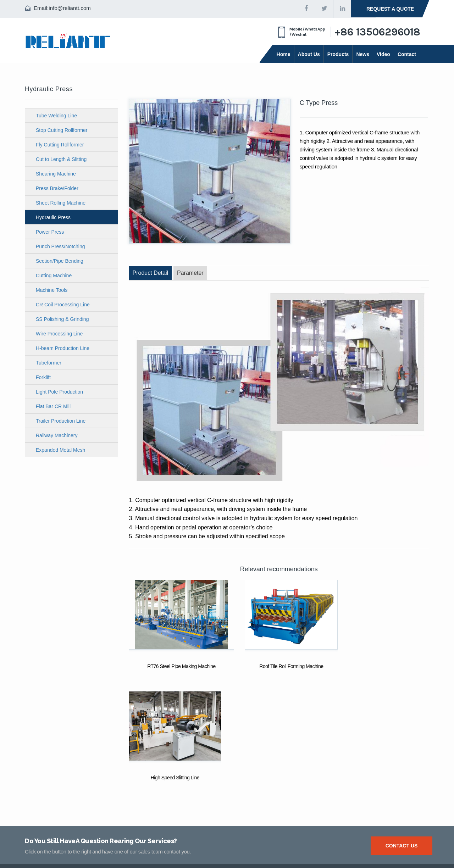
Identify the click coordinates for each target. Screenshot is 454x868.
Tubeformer (49, 363)
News (363, 54)
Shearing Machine (56, 174)
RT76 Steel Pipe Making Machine (175, 666)
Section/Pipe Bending (60, 261)
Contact (407, 54)
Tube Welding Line (56, 116)
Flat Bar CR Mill (53, 406)
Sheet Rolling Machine (61, 203)
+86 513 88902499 (202, 818)
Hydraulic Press (53, 217)
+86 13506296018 (377, 32)
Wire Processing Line (59, 334)
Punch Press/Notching (60, 246)
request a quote (390, 9)
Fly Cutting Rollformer (60, 145)
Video (383, 54)
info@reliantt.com (70, 8)
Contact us (402, 734)
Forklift (43, 377)
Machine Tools (52, 290)
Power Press (50, 232)
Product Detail (151, 273)
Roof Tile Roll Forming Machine (278, 666)
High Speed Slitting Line (382, 666)
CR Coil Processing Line (63, 305)
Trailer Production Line (61, 421)
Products (338, 54)
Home (284, 54)
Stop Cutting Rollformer (62, 130)
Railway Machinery (57, 435)
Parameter (190, 273)
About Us (309, 54)
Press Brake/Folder (57, 188)
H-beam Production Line (63, 348)
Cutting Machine (54, 276)
